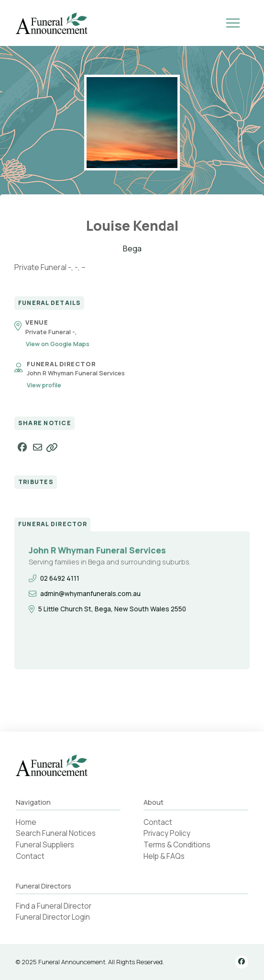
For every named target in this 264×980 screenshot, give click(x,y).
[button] (233, 23)
